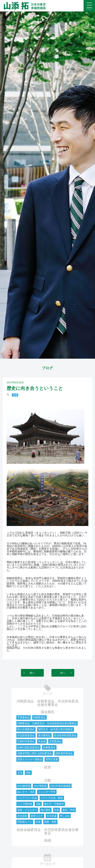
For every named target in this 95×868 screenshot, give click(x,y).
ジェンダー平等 (47, 792)
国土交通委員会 (26, 729)
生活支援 (52, 816)
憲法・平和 (69, 810)
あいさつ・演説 (26, 792)
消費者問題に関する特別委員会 (35, 753)
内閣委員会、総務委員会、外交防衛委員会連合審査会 (48, 703)
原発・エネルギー (27, 810)
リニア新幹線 (25, 804)
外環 (57, 810)
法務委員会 (49, 747)
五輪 (38, 804)
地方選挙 (46, 810)
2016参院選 (24, 786)
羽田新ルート (25, 822)
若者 (38, 822)
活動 (48, 780)
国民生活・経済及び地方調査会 (55, 729)
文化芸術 (22, 816)
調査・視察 (50, 822)
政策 (48, 767)
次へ (63, 673)
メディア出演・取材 (52, 798)
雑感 (15, 395)
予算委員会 (24, 717)
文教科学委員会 (26, 741)
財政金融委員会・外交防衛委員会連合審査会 (48, 831)
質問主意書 (52, 759)
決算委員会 (55, 741)
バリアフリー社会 (27, 798)
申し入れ (65, 816)
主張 (20, 773)
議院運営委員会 (64, 753)
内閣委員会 (39, 717)
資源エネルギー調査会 (30, 759)
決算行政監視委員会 (28, 747)
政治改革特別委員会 (65, 735)
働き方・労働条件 (54, 804)
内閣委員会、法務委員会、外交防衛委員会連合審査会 (47, 723)
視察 (28, 773)
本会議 (42, 741)
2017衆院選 (40, 786)
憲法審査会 (44, 735)
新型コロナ (37, 816)
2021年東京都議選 (60, 786)
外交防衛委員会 (26, 735)
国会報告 (48, 712)
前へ (32, 673)
